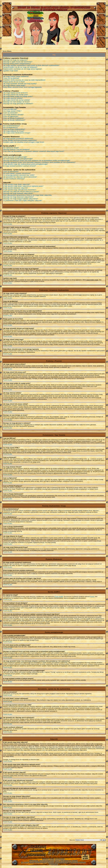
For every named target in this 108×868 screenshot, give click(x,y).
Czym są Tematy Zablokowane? (14, 120)
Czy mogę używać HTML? (12, 111)
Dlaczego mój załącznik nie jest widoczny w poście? (21, 192)
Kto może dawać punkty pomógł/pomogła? (18, 159)
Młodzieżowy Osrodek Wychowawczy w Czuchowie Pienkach (54, 853)
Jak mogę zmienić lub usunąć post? (16, 95)
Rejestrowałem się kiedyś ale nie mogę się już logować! (22, 69)
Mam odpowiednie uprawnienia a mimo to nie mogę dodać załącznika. (28, 195)
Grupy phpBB (59, 597)
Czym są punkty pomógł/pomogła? (15, 157)
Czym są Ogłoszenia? (11, 116)
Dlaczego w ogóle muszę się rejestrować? (18, 62)
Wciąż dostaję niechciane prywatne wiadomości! (20, 140)
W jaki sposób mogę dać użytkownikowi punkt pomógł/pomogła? (25, 164)
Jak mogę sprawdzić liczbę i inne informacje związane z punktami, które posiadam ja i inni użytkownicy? (39, 162)
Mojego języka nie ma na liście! (14, 82)
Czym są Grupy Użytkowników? (14, 129)
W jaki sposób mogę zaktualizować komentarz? (20, 190)
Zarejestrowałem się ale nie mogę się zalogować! (20, 67)
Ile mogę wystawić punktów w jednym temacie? (20, 166)
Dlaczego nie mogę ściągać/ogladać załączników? (21, 199)
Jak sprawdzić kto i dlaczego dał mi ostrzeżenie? (20, 177)
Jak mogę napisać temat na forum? (15, 93)
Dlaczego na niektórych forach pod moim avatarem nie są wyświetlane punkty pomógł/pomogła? (37, 161)
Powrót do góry (8, 224)
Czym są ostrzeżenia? (11, 172)
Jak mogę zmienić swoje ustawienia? (16, 76)
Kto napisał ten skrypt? (11, 148)
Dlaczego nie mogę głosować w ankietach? (18, 104)
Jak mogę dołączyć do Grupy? (14, 131)
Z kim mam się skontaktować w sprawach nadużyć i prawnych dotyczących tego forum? (34, 151)
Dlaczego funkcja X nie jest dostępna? (16, 149)
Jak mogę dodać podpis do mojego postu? (18, 96)
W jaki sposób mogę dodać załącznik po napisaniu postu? (23, 186)
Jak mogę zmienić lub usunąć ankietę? (17, 100)
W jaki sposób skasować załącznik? (16, 188)
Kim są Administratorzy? (11, 126)
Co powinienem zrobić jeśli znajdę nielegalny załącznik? (23, 201)
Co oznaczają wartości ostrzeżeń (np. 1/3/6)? (19, 175)
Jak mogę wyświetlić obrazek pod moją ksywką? (20, 84)
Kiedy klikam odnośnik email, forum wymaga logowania (22, 87)
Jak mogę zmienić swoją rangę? (14, 85)
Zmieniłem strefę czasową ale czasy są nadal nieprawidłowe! (24, 80)
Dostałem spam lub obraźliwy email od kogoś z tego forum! (24, 142)
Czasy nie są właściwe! (11, 78)
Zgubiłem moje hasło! (11, 71)
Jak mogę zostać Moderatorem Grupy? (17, 133)
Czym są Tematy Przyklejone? (14, 118)
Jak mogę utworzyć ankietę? (13, 98)
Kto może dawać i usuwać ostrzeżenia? (17, 173)
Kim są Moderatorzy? (10, 127)
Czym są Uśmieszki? (10, 113)
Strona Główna (7, 51)
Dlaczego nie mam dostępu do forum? (16, 102)
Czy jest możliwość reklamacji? (14, 179)
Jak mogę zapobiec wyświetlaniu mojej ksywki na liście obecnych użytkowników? (31, 65)
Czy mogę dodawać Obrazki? (13, 115)
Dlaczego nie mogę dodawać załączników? (18, 193)
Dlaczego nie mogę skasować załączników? (18, 197)
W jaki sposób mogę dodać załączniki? (17, 184)
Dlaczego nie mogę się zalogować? (15, 60)
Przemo (92, 597)
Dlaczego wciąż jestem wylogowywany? (17, 64)
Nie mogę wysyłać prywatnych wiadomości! (18, 138)
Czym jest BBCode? (10, 109)
